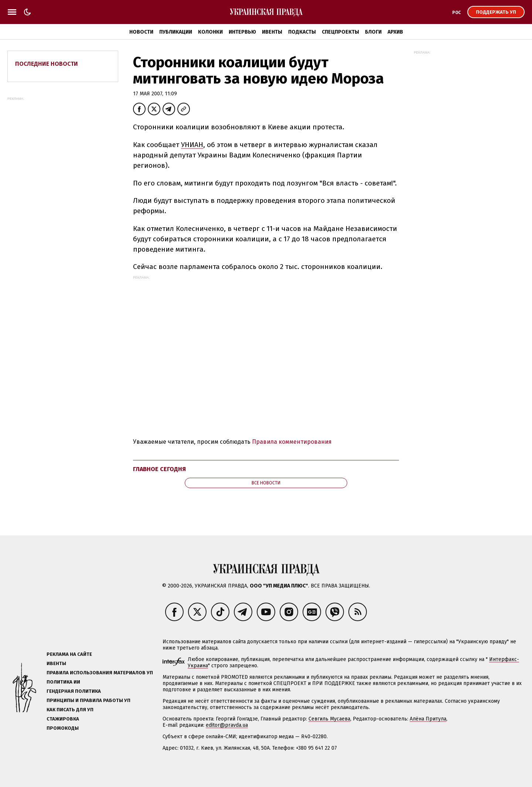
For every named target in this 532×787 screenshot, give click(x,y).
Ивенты (272, 32)
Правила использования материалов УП (100, 673)
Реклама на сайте (69, 654)
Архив (395, 32)
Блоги (373, 32)
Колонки (210, 32)
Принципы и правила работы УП (88, 700)
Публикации (176, 32)
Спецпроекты (340, 32)
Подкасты (302, 32)
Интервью (242, 32)
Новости (141, 32)
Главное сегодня (159, 469)
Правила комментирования (292, 442)
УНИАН (192, 145)
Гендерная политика (74, 691)
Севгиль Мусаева (329, 719)
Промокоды (63, 728)
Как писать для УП (70, 710)
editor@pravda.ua (227, 725)
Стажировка (63, 719)
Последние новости (47, 64)
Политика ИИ (63, 682)
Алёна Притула (428, 719)
